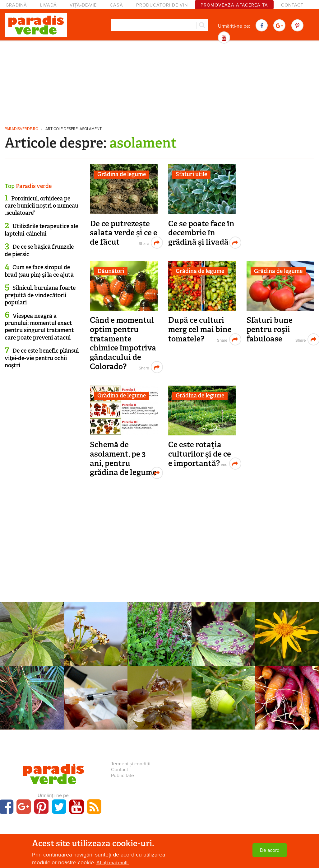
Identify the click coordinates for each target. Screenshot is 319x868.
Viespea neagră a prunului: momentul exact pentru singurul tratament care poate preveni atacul (39, 327)
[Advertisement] (159, 82)
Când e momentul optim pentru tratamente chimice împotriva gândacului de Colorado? (123, 343)
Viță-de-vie (83, 5)
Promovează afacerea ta (234, 5)
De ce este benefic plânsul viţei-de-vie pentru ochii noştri (42, 358)
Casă (116, 5)
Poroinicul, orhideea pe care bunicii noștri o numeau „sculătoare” (42, 206)
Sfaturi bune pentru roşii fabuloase (270, 329)
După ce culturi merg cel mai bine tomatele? (200, 329)
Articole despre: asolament (74, 129)
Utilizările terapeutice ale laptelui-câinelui (41, 230)
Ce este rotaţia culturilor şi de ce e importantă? (200, 454)
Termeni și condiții (131, 764)
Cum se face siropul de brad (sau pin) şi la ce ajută (39, 271)
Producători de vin (162, 5)
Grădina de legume (122, 174)
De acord (270, 850)
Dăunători (111, 271)
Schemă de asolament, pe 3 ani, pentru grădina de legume (123, 458)
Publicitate (123, 776)
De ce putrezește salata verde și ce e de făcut (124, 233)
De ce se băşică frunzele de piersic (39, 250)
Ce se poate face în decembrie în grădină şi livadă (201, 233)
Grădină (16, 5)
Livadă (49, 5)
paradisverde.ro (21, 129)
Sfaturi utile (191, 174)
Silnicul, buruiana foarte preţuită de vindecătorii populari (40, 295)
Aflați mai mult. (113, 863)
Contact (292, 5)
